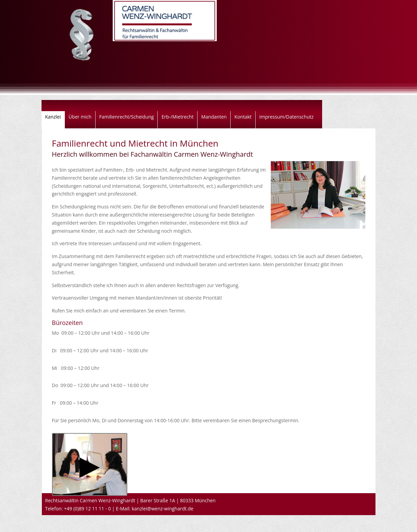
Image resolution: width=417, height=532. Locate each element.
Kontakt (243, 117)
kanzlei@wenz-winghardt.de (162, 509)
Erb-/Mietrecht (177, 117)
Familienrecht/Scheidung (127, 117)
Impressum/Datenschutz (286, 117)
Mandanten (214, 117)
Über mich (80, 117)
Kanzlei (53, 117)
